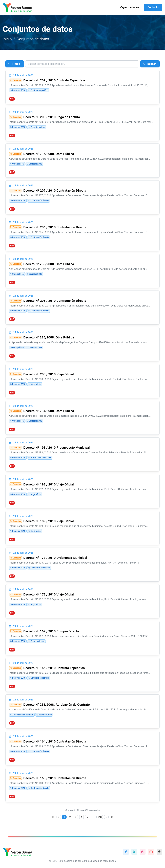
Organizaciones (130, 7)
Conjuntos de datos (33, 39)
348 (100, 817)
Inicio (7, 39)
